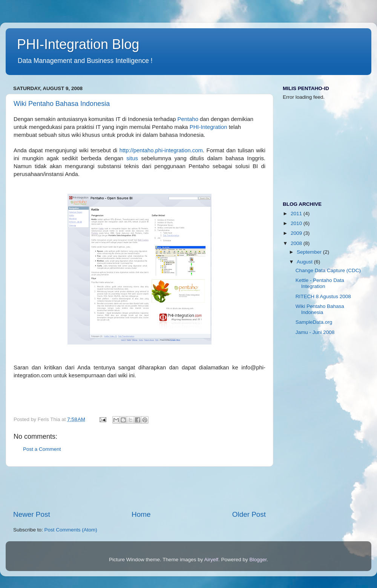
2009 (297, 233)
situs (132, 158)
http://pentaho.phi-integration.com (161, 150)
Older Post (249, 514)
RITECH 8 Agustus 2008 (323, 296)
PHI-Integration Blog (78, 44)
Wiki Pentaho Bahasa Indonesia (62, 104)
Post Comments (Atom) (71, 530)
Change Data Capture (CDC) (328, 270)
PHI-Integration (208, 127)
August (305, 262)
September (310, 252)
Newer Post (32, 514)
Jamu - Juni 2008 (315, 332)
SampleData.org (314, 322)
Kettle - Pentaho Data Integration (320, 283)
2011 (297, 214)
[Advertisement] (140, 488)
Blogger (258, 560)
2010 (297, 223)
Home (141, 514)
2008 (297, 243)
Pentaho (188, 119)
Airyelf (211, 560)
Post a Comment (42, 449)
